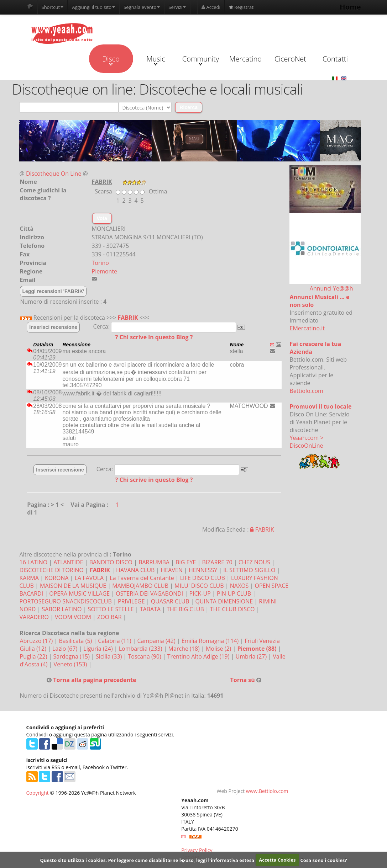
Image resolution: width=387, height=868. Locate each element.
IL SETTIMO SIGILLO (249, 570)
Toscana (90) (145, 656)
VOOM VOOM (73, 617)
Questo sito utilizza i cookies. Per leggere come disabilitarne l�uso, (117, 860)
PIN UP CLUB (234, 593)
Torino (100, 263)
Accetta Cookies (277, 860)
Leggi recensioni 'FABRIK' (53, 291)
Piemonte (105, 271)
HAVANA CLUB (135, 570)
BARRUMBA (154, 562)
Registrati (242, 7)
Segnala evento (142, 7)
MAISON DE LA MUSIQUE (73, 586)
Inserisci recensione (53, 327)
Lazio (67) (66, 649)
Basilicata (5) (76, 641)
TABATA (150, 609)
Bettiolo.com (307, 391)
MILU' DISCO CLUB (199, 586)
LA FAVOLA (89, 578)
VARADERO (34, 617)
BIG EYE (186, 562)
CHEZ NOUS (254, 562)
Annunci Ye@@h (331, 288)
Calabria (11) (115, 641)
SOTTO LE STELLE (111, 609)
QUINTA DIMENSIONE (224, 601)
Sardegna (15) (72, 656)
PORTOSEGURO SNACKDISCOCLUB (66, 601)
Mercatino (245, 59)
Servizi (177, 7)
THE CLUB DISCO (232, 609)
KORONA (57, 578)
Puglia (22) (34, 656)
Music (156, 60)
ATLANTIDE (68, 562)
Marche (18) (185, 649)
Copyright (38, 793)
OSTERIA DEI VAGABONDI (149, 593)
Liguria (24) (99, 649)
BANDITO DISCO (111, 562)
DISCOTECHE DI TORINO (52, 570)
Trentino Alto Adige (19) (199, 656)
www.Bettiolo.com (267, 791)
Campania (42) (157, 641)
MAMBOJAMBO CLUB (140, 586)
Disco (111, 60)
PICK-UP (200, 593)
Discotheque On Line (54, 174)
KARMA (29, 578)
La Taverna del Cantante (142, 578)
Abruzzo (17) (37, 641)
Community (201, 60)
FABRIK (128, 318)
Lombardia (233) (141, 649)
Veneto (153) (71, 664)
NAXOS (239, 586)
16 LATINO (34, 562)
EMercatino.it (307, 328)
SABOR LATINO (62, 609)
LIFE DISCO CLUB (203, 578)
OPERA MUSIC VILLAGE (79, 593)
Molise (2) (219, 649)
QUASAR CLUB (170, 601)
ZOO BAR (109, 617)
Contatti (335, 59)
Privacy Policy (197, 850)
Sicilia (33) (110, 656)
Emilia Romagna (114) (211, 641)
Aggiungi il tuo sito (93, 7)
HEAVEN (172, 570)
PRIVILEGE (131, 601)
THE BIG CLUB (185, 609)
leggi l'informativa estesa (225, 860)
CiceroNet (290, 59)
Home (350, 7)
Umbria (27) (252, 656)
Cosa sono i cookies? (324, 860)
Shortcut (53, 7)
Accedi (211, 7)
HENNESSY (203, 570)
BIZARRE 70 (217, 562)
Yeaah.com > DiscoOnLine (307, 442)
